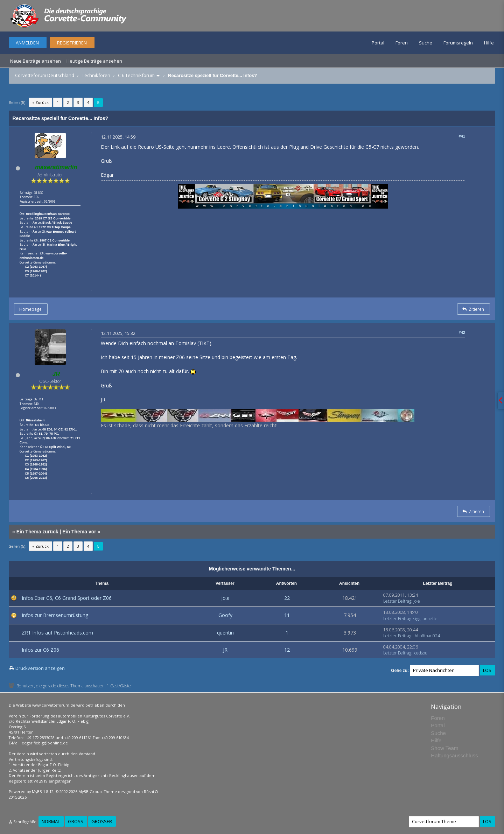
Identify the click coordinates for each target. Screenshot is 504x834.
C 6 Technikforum (136, 75)
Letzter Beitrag (397, 601)
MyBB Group (90, 791)
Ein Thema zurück (37, 532)
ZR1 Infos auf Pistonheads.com (57, 633)
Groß (76, 821)
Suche (426, 43)
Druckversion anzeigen (40, 668)
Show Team (444, 748)
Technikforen (96, 75)
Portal (378, 43)
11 (287, 615)
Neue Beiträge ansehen (36, 61)
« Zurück (40, 102)
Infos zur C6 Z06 (40, 650)
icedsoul (421, 653)
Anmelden (27, 43)
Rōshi (149, 791)
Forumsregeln (458, 43)
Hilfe (489, 43)
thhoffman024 (427, 636)
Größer (102, 821)
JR (225, 650)
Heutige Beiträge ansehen (94, 61)
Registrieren (72, 43)
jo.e (225, 598)
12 (287, 650)
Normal (51, 821)
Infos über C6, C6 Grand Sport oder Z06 (67, 598)
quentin (225, 633)
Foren (402, 43)
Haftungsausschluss (454, 755)
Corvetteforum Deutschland (45, 75)
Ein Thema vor (79, 532)
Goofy (225, 615)
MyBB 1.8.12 (43, 791)
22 (287, 598)
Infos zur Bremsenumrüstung (55, 615)
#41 (462, 136)
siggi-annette (425, 619)
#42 (462, 332)
